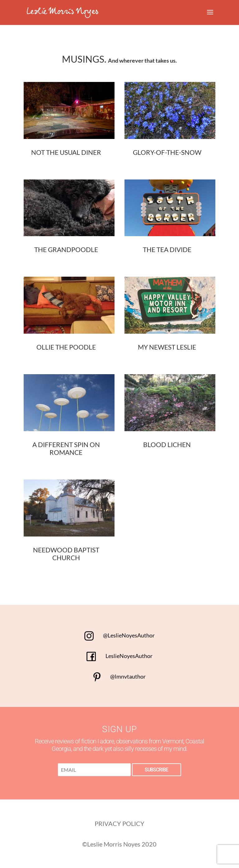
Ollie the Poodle (66, 347)
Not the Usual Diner (66, 152)
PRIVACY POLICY (119, 823)
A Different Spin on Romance (66, 448)
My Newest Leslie (167, 347)
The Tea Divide (167, 249)
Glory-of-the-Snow (167, 152)
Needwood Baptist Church (66, 554)
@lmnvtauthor (119, 676)
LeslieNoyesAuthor (119, 656)
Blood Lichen (167, 444)
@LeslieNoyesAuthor (120, 635)
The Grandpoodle (66, 249)
